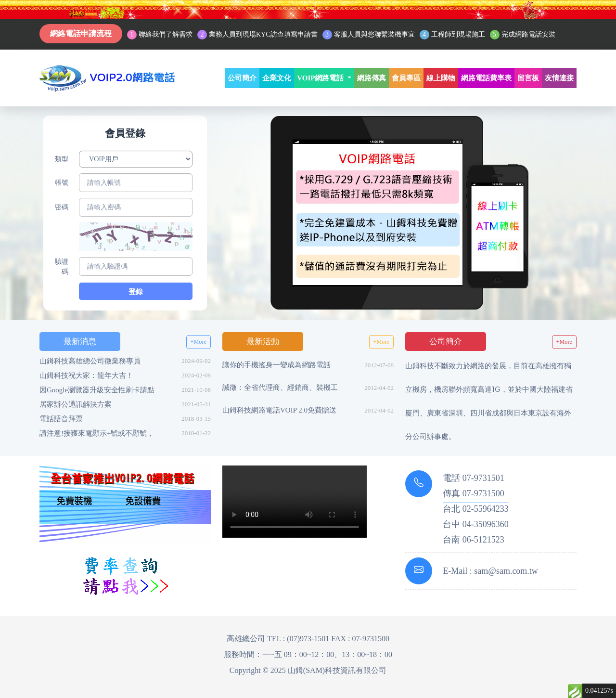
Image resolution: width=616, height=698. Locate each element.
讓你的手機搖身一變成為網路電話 (276, 365)
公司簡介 (242, 78)
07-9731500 (483, 493)
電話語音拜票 (61, 419)
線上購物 (441, 78)
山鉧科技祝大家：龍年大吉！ (86, 375)
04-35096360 (486, 524)
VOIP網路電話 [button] (321, 78)
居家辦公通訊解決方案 (76, 404)
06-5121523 (483, 540)
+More (199, 342)
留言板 (528, 78)
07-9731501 (483, 478)
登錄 (136, 292)
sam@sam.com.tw (506, 571)
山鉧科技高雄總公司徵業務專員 (90, 361)
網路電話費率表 (486, 78)
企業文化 (277, 78)
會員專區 (406, 78)
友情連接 (559, 78)
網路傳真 (372, 78)
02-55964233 (486, 509)
